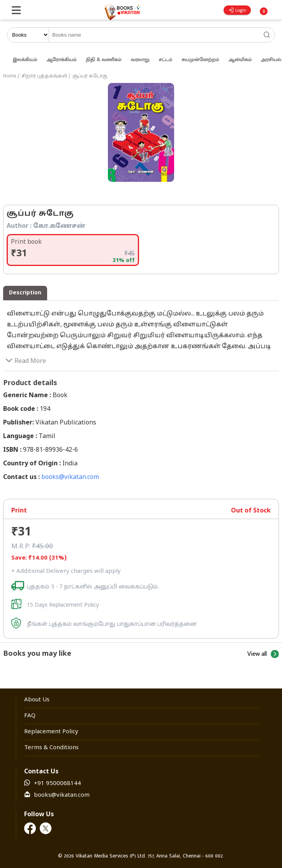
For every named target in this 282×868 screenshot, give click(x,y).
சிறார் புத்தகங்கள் (44, 76)
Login (237, 10)
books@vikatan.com (70, 477)
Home (10, 76)
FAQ (30, 716)
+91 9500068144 (57, 784)
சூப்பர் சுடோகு (90, 76)
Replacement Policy (51, 732)
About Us (37, 700)
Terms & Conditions (51, 748)
